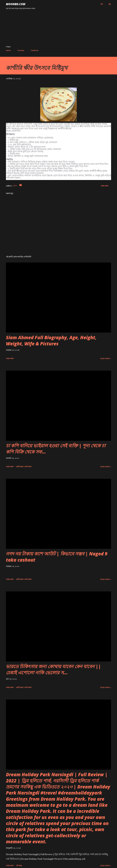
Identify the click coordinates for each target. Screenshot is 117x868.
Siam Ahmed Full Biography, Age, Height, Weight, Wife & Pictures (51, 340)
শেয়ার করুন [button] (104, 186)
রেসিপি (15, 186)
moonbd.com (16, 4)
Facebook (35, 50)
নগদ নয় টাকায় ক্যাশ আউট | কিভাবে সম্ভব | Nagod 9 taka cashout (57, 557)
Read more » (106, 358)
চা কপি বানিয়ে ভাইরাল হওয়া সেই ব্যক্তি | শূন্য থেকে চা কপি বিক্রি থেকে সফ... (56, 449)
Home (8, 50)
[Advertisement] (58, 28)
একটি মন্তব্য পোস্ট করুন (24, 467)
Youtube (21, 50)
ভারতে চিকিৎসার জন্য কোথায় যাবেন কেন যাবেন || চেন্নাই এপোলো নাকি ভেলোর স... (53, 669)
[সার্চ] (102, 4)
